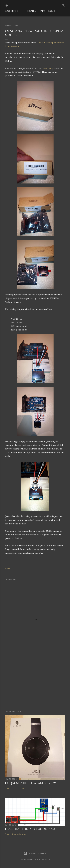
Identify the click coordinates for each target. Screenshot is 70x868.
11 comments (18, 788)
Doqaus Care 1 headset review (30, 783)
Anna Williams (43, 859)
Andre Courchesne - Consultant (30, 11)
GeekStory (47, 68)
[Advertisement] (35, 681)
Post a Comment (20, 834)
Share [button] (7, 568)
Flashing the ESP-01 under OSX (30, 829)
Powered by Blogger (35, 853)
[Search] (63, 5)
